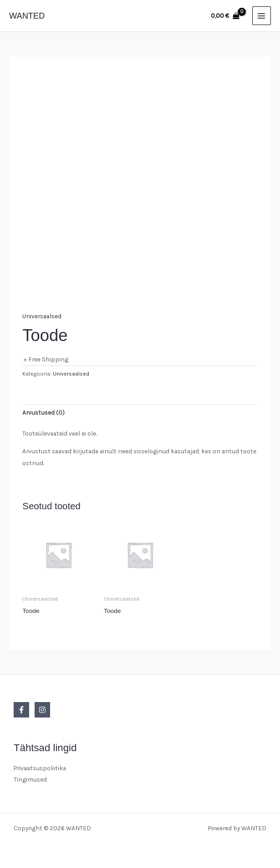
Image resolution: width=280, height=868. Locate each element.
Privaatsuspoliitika (40, 768)
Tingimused (30, 779)
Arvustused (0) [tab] (43, 412)
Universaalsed (42, 316)
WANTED (27, 16)
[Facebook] (21, 710)
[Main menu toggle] (262, 16)
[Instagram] (42, 710)
